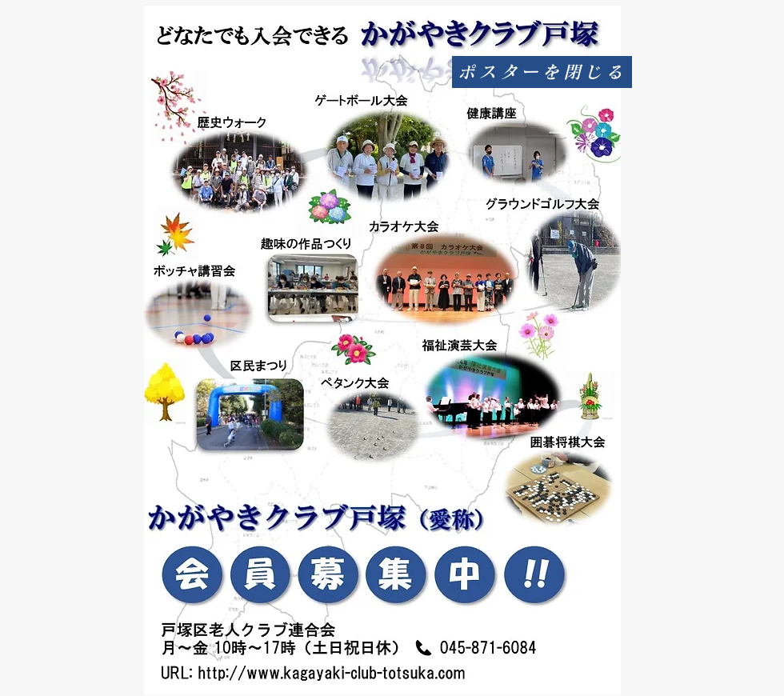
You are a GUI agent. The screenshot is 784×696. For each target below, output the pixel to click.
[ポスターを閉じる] (542, 72)
